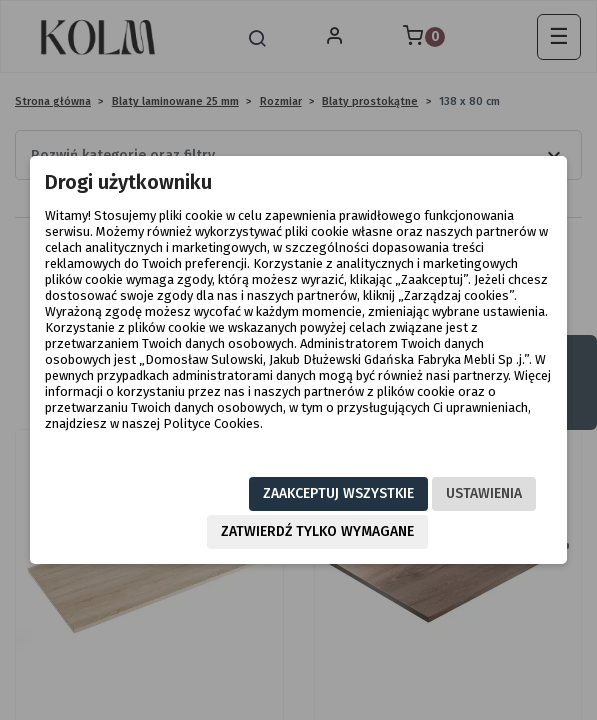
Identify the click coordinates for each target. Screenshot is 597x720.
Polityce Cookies (211, 423)
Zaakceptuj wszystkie (338, 493)
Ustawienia (484, 493)
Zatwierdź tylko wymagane (317, 531)
